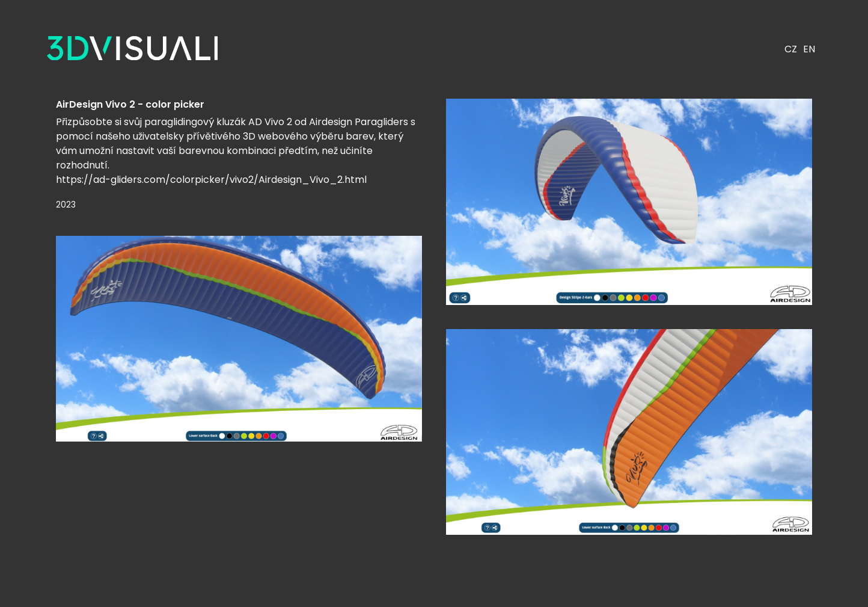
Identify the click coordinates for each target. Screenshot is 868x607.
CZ (791, 49)
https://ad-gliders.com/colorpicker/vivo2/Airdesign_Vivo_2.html (211, 180)
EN (809, 49)
